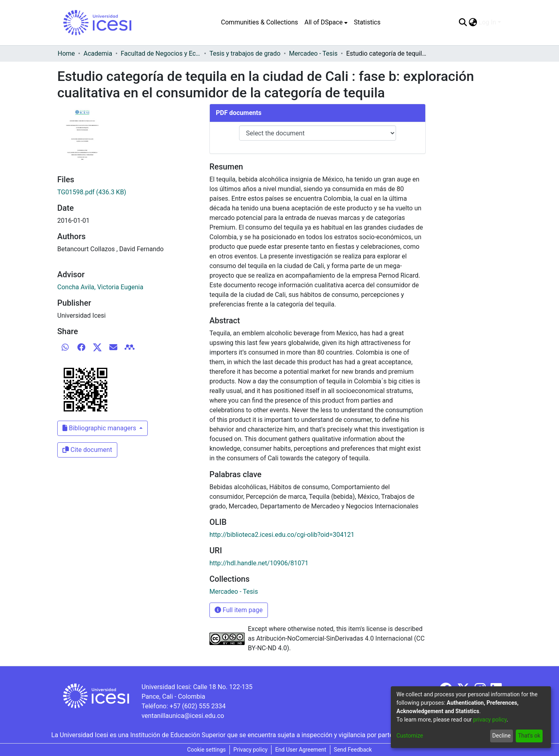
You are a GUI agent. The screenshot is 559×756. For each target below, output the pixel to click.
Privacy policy (250, 750)
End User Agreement (301, 750)
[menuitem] (326, 22)
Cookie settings (206, 750)
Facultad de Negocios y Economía (161, 53)
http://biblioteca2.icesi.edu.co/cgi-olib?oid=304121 (282, 535)
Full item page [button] (239, 610)
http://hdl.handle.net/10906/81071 (259, 563)
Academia (98, 53)
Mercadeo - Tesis (313, 53)
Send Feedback (353, 750)
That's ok (529, 736)
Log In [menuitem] (487, 22)
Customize (410, 736)
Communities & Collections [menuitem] (259, 22)
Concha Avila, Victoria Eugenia (100, 287)
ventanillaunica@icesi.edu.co (183, 716)
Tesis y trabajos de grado (245, 53)
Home (66, 53)
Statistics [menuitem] (367, 22)
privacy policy (490, 720)
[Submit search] (463, 22)
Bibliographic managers (100, 428)
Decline (501, 736)
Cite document (87, 450)
